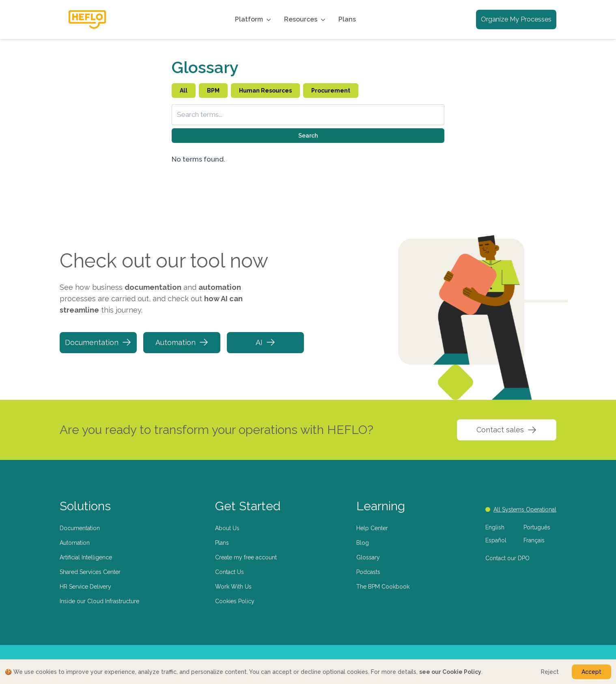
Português (537, 527)
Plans (347, 19)
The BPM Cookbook (383, 587)
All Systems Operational (521, 509)
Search (308, 136)
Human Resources (265, 91)
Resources (306, 19)
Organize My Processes (516, 19)
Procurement (331, 91)
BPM (213, 91)
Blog (363, 543)
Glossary (368, 557)
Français (534, 540)
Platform (254, 19)
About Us (227, 528)
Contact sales (507, 430)
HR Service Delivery (85, 587)
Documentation (98, 342)
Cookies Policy (235, 601)
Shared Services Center (90, 572)
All (184, 91)
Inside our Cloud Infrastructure (99, 601)
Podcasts (368, 572)
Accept (591, 672)
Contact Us (229, 572)
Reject (550, 672)
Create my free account (246, 557)
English (495, 527)
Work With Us (233, 587)
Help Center (372, 528)
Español (496, 540)
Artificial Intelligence (86, 557)
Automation (182, 342)
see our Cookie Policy (450, 672)
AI (266, 342)
